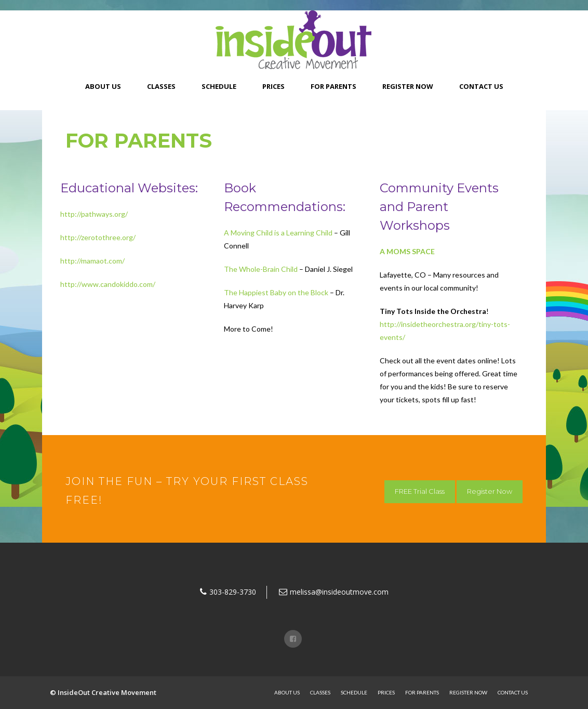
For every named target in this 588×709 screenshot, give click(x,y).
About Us (103, 86)
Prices (273, 86)
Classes (161, 86)
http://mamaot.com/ (92, 261)
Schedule (219, 86)
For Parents (333, 86)
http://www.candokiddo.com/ (108, 284)
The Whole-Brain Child (261, 269)
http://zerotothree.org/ (98, 237)
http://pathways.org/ (94, 214)
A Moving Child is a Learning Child (278, 233)
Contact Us (481, 86)
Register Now (408, 86)
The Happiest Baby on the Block (276, 292)
